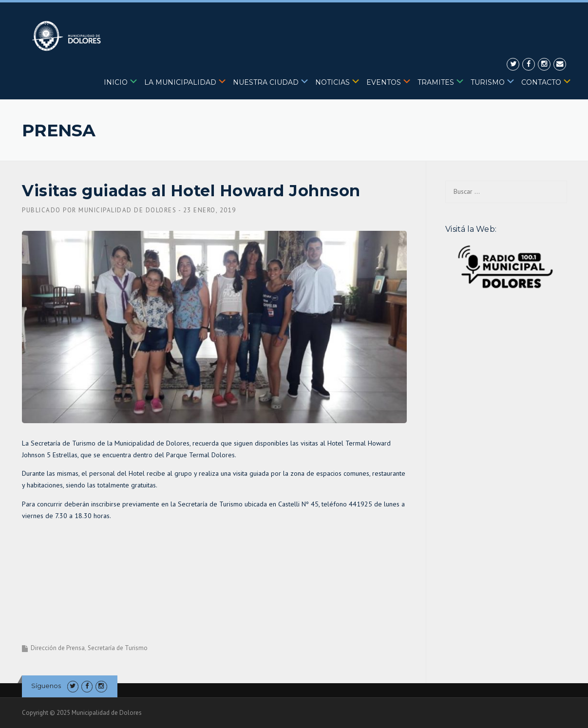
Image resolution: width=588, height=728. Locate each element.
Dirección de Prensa (58, 648)
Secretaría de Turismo (118, 648)
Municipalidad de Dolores (127, 210)
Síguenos (46, 686)
